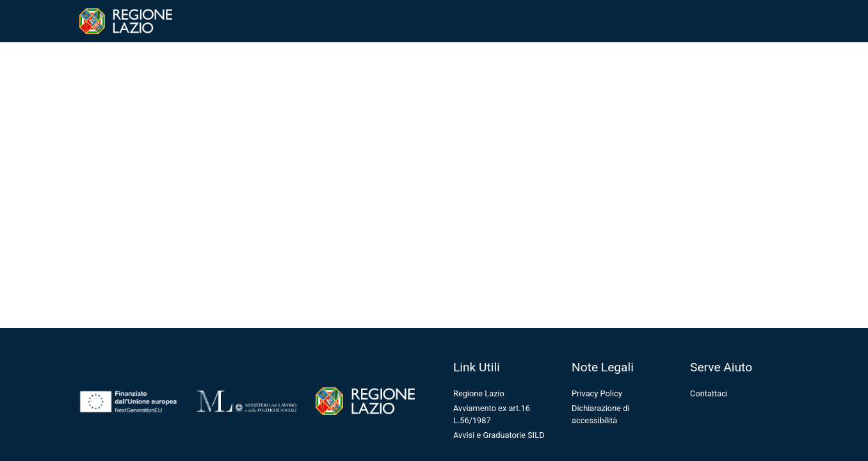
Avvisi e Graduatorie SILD (499, 435)
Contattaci (709, 393)
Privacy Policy (597, 393)
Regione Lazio (479, 393)
